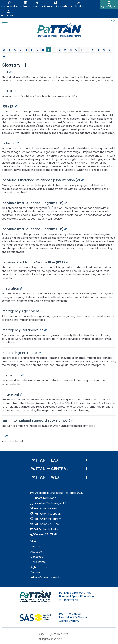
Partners (36, 572)
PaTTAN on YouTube (45, 524)
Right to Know (39, 567)
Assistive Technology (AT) (49, 503)
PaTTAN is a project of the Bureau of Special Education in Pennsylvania (76, 596)
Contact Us (38, 557)
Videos (35, 541)
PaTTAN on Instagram (46, 519)
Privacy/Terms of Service (46, 577)
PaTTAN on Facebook (46, 514)
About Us (36, 552)
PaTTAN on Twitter (44, 509)
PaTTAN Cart (39, 546)
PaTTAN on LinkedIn (44, 529)
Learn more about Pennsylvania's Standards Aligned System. (75, 617)
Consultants (38, 562)
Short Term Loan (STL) (47, 498)
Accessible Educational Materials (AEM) (58, 493)
